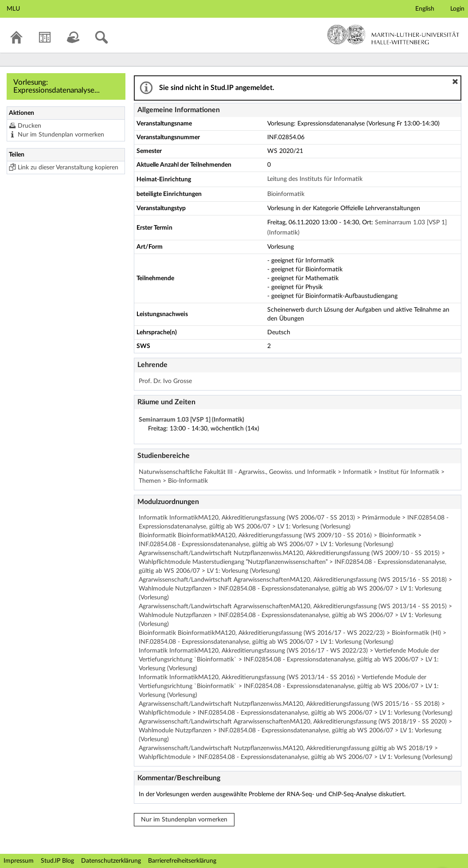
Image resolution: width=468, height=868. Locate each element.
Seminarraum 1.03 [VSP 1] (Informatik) (191, 420)
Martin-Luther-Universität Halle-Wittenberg (393, 35)
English (425, 9)
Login (457, 9)
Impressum (19, 861)
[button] (455, 82)
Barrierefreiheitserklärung (182, 861)
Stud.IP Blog (57, 861)
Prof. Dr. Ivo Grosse (165, 381)
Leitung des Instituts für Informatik (315, 179)
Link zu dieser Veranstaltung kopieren (68, 168)
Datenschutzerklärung (111, 861)
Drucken (29, 126)
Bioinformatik (286, 194)
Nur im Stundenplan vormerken (61, 135)
